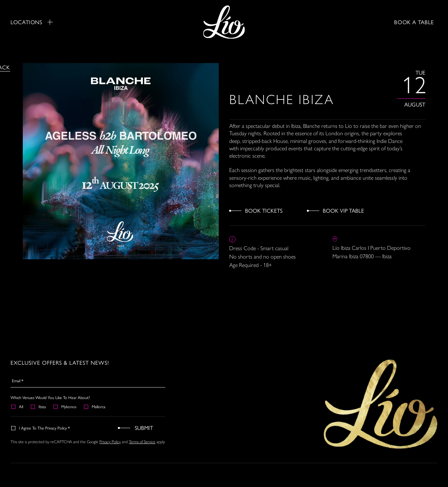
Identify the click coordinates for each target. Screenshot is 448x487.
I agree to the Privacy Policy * (41, 428)
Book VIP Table (343, 210)
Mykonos (65, 406)
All (17, 406)
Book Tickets (264, 210)
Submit (144, 428)
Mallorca (95, 406)
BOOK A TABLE (414, 22)
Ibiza (39, 406)
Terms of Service (142, 442)
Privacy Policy (110, 442)
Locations (32, 22)
